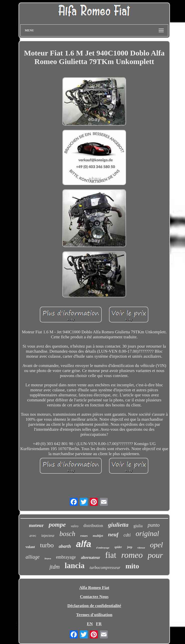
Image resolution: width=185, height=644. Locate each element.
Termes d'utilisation (94, 615)
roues (84, 536)
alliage (33, 557)
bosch (67, 534)
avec (33, 535)
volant (30, 547)
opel (156, 545)
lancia (75, 566)
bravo (48, 558)
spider (118, 547)
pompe (57, 525)
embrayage (66, 557)
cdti (127, 535)
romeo (132, 555)
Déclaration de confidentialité (94, 606)
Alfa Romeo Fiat (94, 588)
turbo (47, 545)
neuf (113, 534)
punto (154, 525)
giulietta (118, 525)
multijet (98, 536)
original (147, 533)
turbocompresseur (105, 568)
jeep (129, 547)
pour (155, 555)
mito (132, 566)
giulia (138, 526)
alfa (83, 544)
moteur (36, 525)
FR (99, 624)
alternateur (90, 557)
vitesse (141, 548)
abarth (65, 546)
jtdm (55, 567)
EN (90, 624)
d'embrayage (103, 548)
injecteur (48, 535)
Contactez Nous (94, 597)
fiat (111, 555)
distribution (93, 526)
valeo (74, 526)
